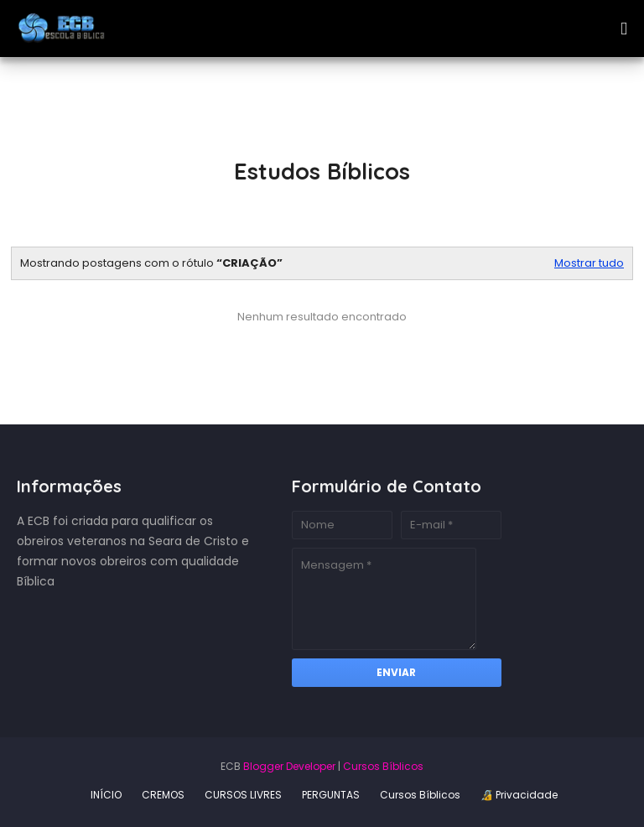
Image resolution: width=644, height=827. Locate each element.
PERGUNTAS (331, 795)
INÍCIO (106, 795)
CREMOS (163, 795)
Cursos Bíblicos (383, 766)
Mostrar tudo (589, 263)
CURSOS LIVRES (243, 795)
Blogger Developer (289, 766)
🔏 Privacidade (519, 795)
